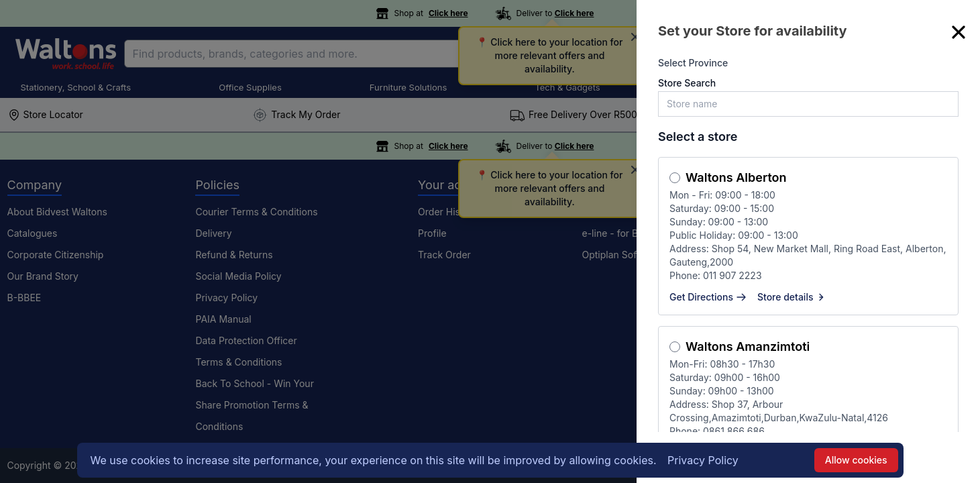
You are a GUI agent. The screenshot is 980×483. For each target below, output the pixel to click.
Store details (792, 297)
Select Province (693, 63)
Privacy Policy (703, 460)
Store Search (687, 83)
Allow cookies (856, 460)
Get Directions (708, 297)
